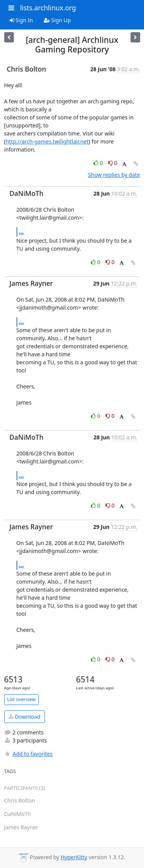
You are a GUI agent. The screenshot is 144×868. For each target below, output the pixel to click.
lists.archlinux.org (48, 8)
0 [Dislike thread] (113, 163)
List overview (22, 699)
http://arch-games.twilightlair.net (47, 141)
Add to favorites (28, 754)
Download (24, 717)
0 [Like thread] (99, 163)
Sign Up (57, 20)
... (22, 232)
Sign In (21, 20)
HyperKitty (74, 857)
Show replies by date (114, 175)
